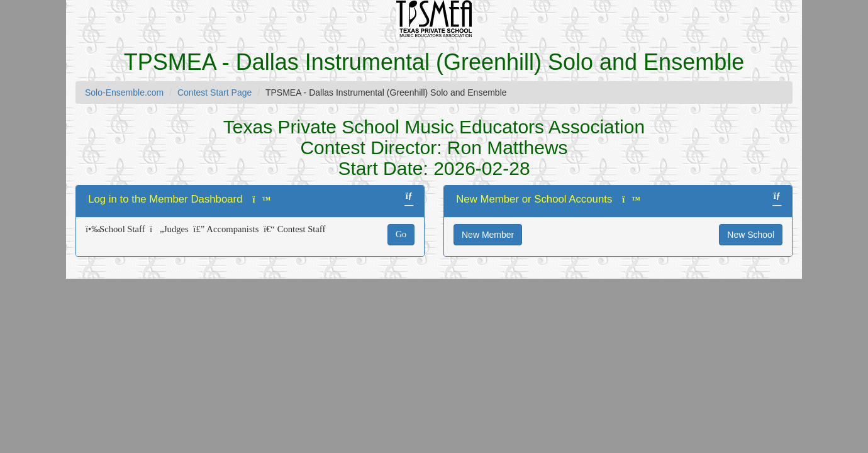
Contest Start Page (214, 92)
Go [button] (401, 234)
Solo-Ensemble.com (124, 92)
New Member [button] (488, 235)
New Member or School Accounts (534, 199)
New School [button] (751, 235)
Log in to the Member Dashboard (165, 199)
